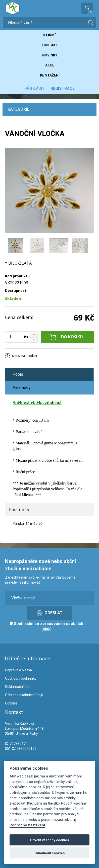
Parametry (22, 388)
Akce (50, 65)
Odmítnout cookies (50, 853)
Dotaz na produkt (25, 356)
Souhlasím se (46, 626)
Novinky (50, 55)
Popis (18, 374)
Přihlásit (34, 88)
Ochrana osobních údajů (24, 695)
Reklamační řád (17, 687)
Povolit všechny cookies (50, 840)
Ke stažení (50, 75)
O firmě (50, 35)
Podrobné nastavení (27, 825)
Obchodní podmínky (21, 678)
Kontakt (50, 45)
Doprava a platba (18, 670)
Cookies (11, 703)
